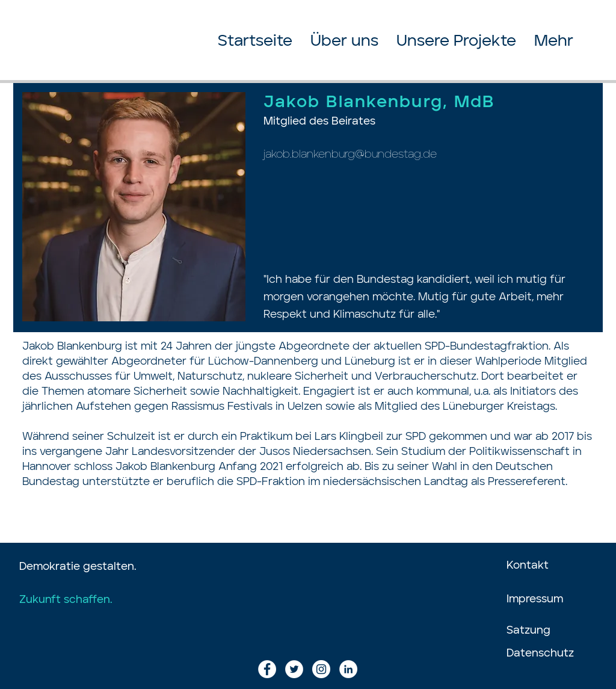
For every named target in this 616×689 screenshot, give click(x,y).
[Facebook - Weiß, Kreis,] (267, 669)
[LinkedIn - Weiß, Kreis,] (348, 669)
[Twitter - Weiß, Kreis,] (294, 669)
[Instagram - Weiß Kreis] (321, 669)
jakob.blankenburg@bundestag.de (350, 155)
